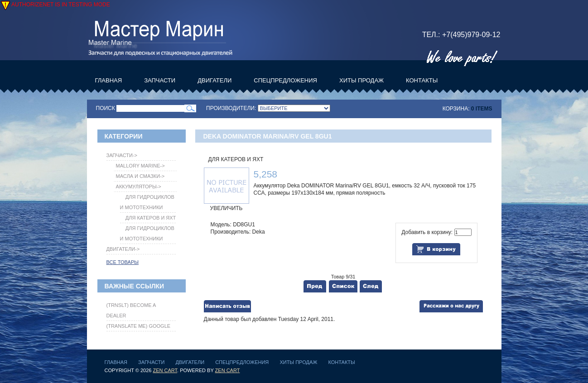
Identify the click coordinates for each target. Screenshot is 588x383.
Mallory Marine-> (139, 166)
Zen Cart (165, 370)
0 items (482, 109)
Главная (116, 362)
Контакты (341, 362)
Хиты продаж (298, 362)
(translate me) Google (139, 326)
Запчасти (151, 362)
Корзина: (456, 109)
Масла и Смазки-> (139, 176)
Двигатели (190, 362)
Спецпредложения (242, 362)
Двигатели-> (123, 249)
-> (122, 155)
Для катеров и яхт (236, 159)
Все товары (123, 262)
